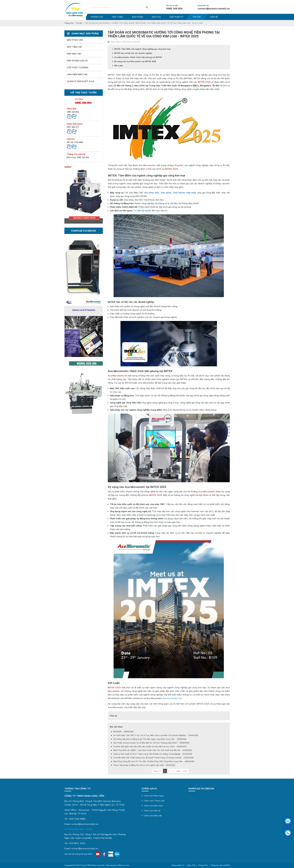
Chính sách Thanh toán (154, 801)
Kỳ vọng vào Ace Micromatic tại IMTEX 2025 (135, 61)
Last (185, 771)
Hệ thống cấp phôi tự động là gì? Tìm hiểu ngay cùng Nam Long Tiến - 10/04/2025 (150, 739)
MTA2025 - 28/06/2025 (123, 732)
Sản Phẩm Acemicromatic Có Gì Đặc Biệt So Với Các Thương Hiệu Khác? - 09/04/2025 (151, 743)
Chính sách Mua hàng (154, 796)
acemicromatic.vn (172, 698)
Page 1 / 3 (157, 771)
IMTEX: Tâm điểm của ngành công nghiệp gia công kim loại (142, 49)
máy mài (191, 193)
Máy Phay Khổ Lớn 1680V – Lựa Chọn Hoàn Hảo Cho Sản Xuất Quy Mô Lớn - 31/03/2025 (153, 750)
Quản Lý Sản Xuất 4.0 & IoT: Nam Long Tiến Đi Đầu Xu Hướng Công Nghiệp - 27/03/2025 (153, 754)
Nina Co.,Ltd (124, 865)
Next (178, 771)
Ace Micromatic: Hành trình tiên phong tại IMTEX (138, 57)
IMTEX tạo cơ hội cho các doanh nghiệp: (133, 53)
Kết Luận (119, 66)
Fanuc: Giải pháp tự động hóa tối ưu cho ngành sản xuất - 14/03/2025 (144, 765)
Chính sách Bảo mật (153, 816)
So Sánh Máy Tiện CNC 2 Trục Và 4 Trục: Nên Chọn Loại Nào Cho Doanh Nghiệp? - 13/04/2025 (156, 735)
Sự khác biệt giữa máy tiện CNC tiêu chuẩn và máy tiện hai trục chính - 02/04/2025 (150, 746)
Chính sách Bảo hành (153, 806)
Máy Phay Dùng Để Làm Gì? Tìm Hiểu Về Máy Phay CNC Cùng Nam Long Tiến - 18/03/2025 (154, 761)
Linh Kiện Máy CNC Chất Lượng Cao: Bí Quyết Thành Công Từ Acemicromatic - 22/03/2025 (153, 758)
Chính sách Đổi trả (152, 811)
